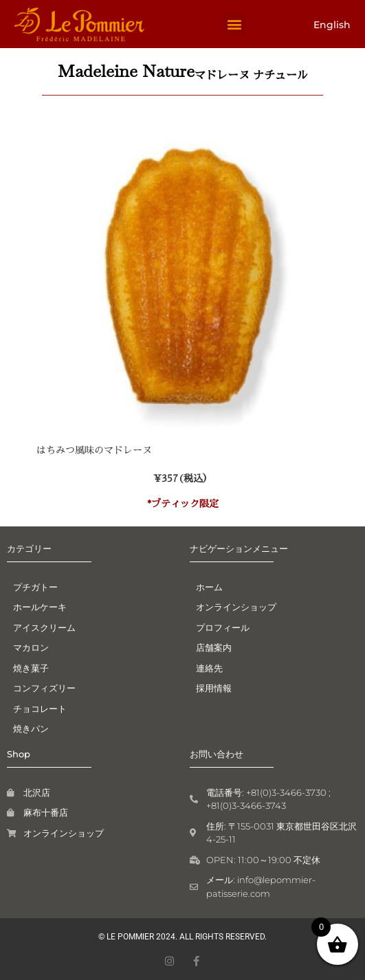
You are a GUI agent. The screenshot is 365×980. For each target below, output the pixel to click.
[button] (234, 24)
